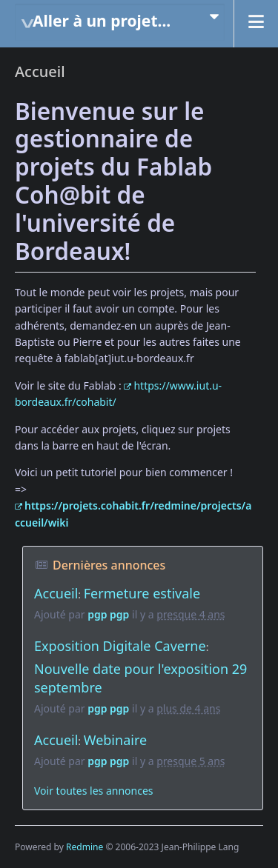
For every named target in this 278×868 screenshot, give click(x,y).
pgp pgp (108, 614)
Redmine (85, 847)
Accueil (56, 593)
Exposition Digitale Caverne (120, 646)
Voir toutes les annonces (94, 791)
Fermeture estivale (142, 593)
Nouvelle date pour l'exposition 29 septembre (140, 678)
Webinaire (115, 740)
